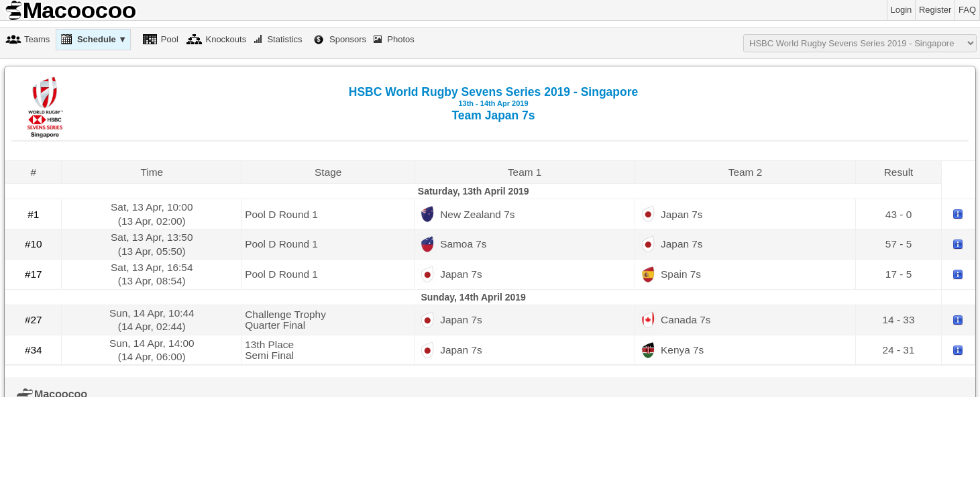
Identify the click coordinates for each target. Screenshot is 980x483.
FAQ (967, 10)
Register (935, 10)
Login (902, 10)
